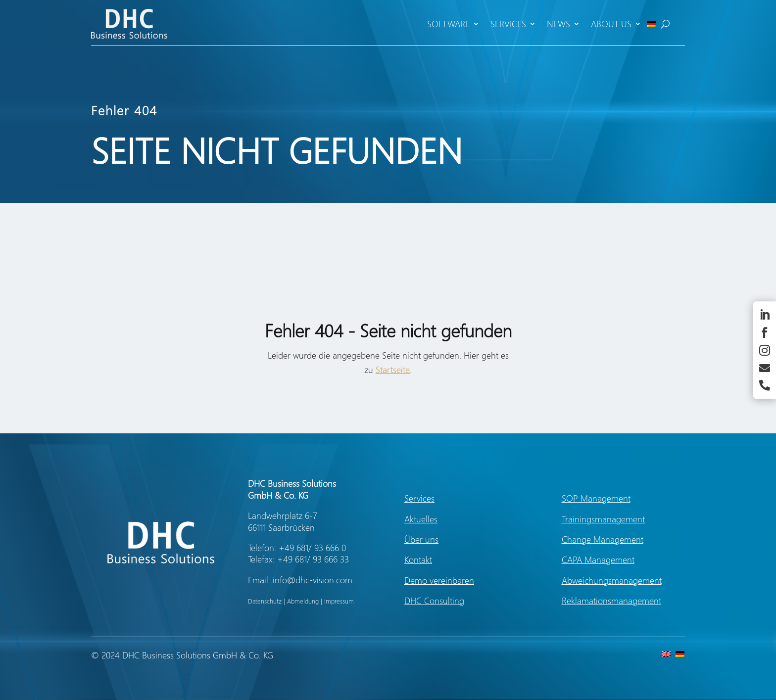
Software (448, 24)
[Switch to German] (651, 24)
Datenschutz (265, 601)
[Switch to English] (664, 653)
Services (508, 24)
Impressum (339, 601)
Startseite (393, 370)
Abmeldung (303, 601)
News (558, 24)
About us (611, 24)
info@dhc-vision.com (313, 580)
